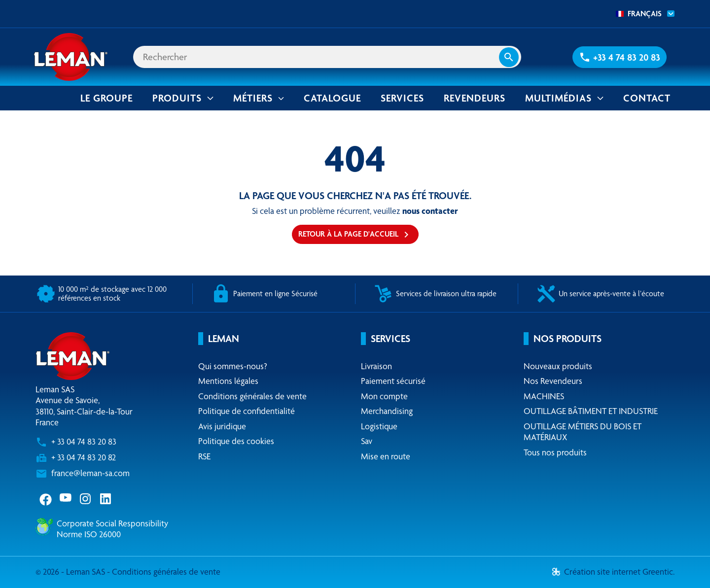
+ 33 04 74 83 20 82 (84, 457)
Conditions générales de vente (252, 396)
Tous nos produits (555, 452)
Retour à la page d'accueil (355, 235)
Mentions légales (228, 381)
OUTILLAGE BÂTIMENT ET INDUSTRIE (591, 411)
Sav (367, 441)
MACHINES (544, 396)
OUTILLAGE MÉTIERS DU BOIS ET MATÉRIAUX (583, 432)
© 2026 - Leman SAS (71, 571)
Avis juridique (222, 426)
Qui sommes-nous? (233, 366)
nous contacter (430, 211)
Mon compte (384, 396)
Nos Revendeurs (553, 381)
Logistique (379, 426)
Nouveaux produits (558, 366)
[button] (620, 57)
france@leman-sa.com (90, 473)
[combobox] (642, 14)
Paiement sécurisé (393, 381)
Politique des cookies (236, 441)
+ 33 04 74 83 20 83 (84, 441)
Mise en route (386, 456)
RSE (204, 456)
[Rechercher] (327, 57)
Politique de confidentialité (247, 411)
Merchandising (387, 411)
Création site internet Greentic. (613, 571)
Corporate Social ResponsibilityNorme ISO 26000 (112, 529)
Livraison (376, 366)
